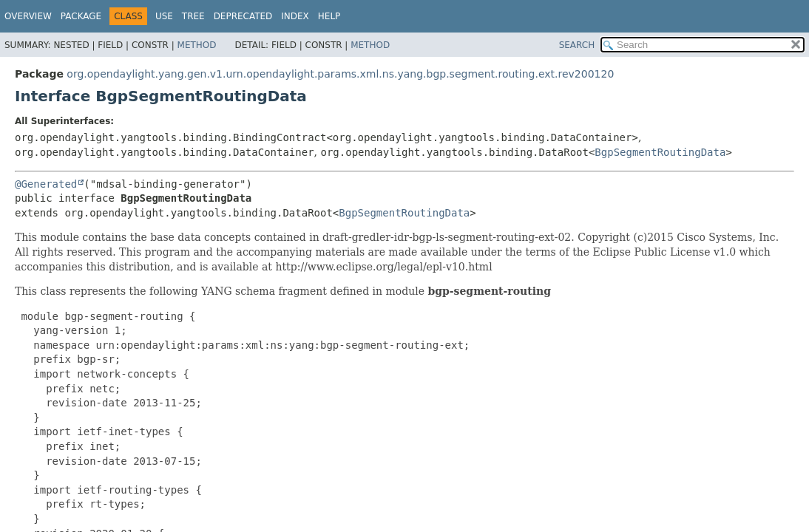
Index (295, 16)
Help (329, 16)
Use (164, 16)
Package (81, 16)
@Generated (46, 184)
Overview (28, 16)
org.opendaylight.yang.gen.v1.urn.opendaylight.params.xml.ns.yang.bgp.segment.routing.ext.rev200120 (340, 74)
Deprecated (243, 16)
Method (197, 45)
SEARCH (577, 45)
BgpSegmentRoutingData (660, 152)
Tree (193, 16)
